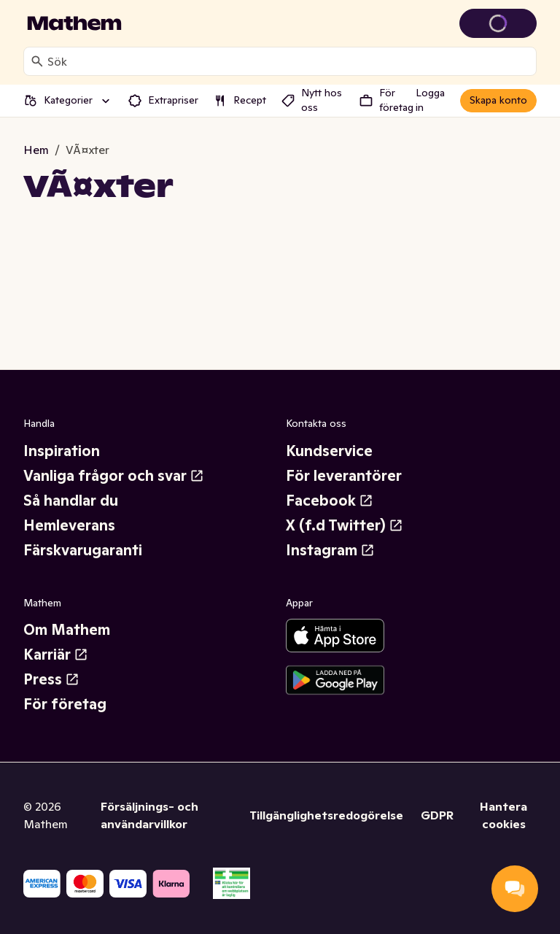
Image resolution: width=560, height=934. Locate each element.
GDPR (437, 815)
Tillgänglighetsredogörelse (326, 815)
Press (51, 679)
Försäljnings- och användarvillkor (149, 815)
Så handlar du (71, 501)
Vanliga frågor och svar (114, 476)
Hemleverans (69, 525)
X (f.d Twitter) (345, 525)
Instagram (330, 550)
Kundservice (329, 451)
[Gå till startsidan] (74, 23)
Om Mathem (67, 630)
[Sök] (37, 61)
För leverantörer (344, 476)
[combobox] (289, 61)
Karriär (56, 655)
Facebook (330, 501)
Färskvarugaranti (83, 550)
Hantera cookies (503, 815)
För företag (65, 704)
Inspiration (62, 451)
